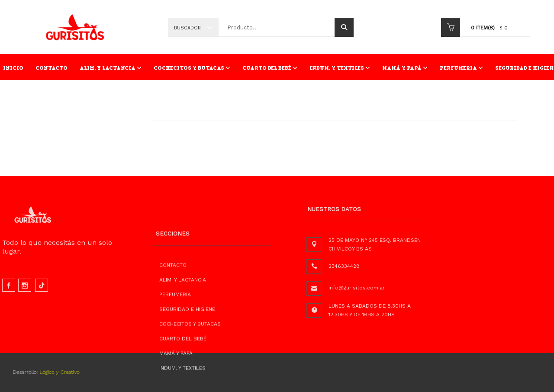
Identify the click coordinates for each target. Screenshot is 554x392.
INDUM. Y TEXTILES (340, 68)
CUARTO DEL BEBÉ (270, 68)
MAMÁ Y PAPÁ (405, 68)
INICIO (13, 68)
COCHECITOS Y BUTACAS (192, 68)
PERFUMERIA (461, 68)
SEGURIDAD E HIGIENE (187, 325)
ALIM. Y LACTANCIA (111, 68)
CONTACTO (52, 68)
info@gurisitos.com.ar (370, 288)
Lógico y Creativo (52, 372)
